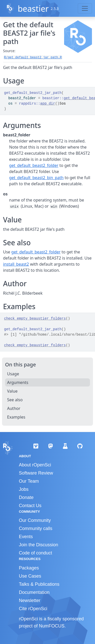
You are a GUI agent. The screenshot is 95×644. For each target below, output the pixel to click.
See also (15, 400)
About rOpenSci (35, 465)
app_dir (48, 104)
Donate (26, 497)
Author (14, 408)
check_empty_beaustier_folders (35, 319)
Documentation (34, 592)
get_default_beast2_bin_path (36, 178)
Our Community (35, 520)
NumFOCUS (52, 626)
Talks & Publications (39, 584)
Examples (16, 417)
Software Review (36, 473)
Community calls (36, 528)
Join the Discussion (39, 545)
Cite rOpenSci (33, 609)
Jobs (24, 489)
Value (12, 391)
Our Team (29, 481)
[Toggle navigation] (85, 8)
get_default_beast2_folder (34, 165)
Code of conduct (36, 553)
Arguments (18, 382)
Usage (13, 374)
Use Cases (30, 576)
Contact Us (30, 506)
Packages (29, 568)
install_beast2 (16, 264)
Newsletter (30, 600)
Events (26, 537)
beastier (33, 9)
